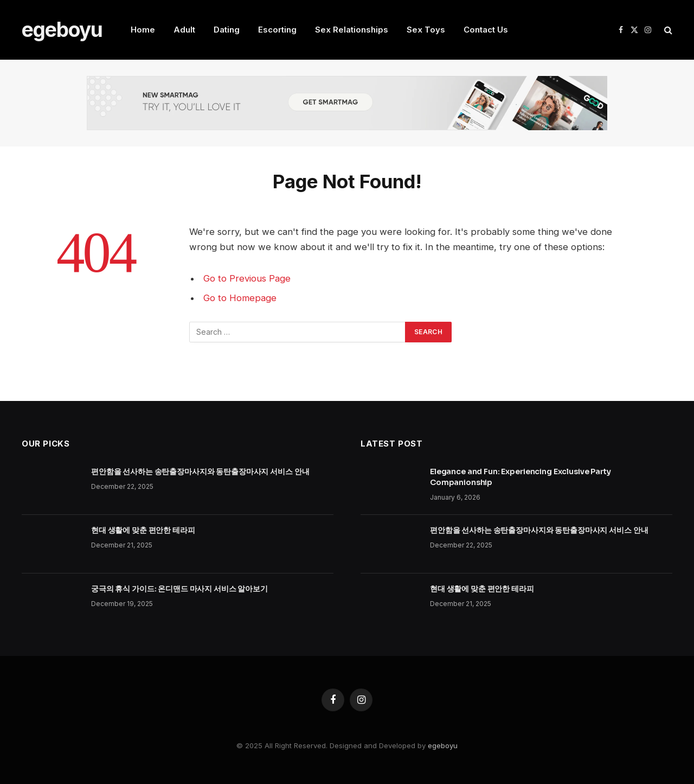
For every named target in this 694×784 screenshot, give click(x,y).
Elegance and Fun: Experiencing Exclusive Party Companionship (520, 477)
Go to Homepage (240, 298)
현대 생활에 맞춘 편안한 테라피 (143, 530)
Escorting (277, 30)
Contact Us (486, 30)
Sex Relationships (352, 30)
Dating (227, 30)
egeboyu (443, 745)
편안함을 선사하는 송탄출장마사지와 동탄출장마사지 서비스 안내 (200, 471)
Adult (184, 30)
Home (143, 30)
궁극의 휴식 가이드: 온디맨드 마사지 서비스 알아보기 (179, 589)
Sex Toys (426, 30)
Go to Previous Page (247, 278)
